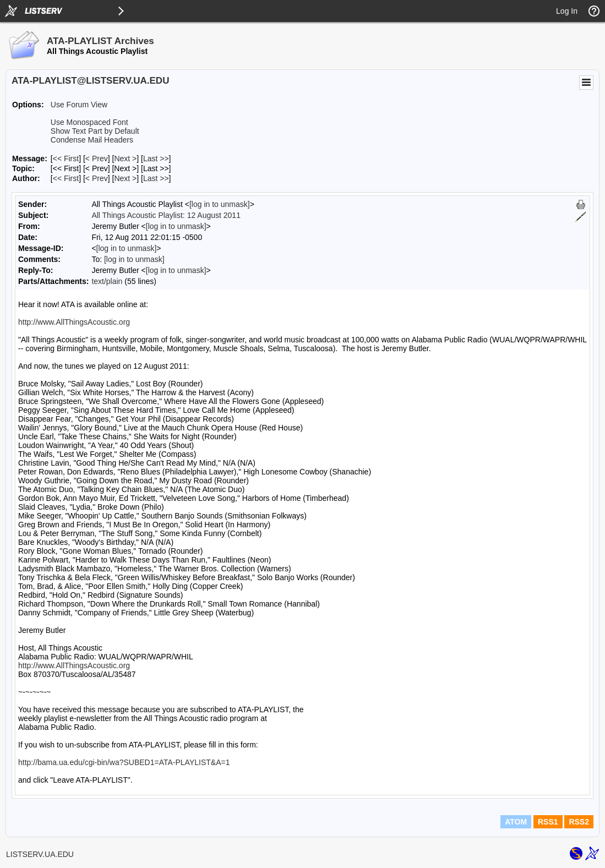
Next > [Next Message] (125, 159)
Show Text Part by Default (95, 131)
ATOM (516, 822)
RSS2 (579, 822)
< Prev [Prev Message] (97, 159)
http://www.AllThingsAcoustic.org (74, 322)
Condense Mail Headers (92, 140)
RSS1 (548, 822)
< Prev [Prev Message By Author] (97, 178)
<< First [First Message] (66, 159)
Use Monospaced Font (89, 122)
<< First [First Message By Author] (66, 178)
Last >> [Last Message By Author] (156, 178)
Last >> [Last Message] (156, 159)
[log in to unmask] (220, 204)
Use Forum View (79, 105)
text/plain (107, 281)
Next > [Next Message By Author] (125, 178)
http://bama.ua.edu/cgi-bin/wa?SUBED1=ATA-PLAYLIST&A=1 (124, 762)
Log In (567, 11)
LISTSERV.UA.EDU (40, 854)
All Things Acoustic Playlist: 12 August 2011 (166, 215)
